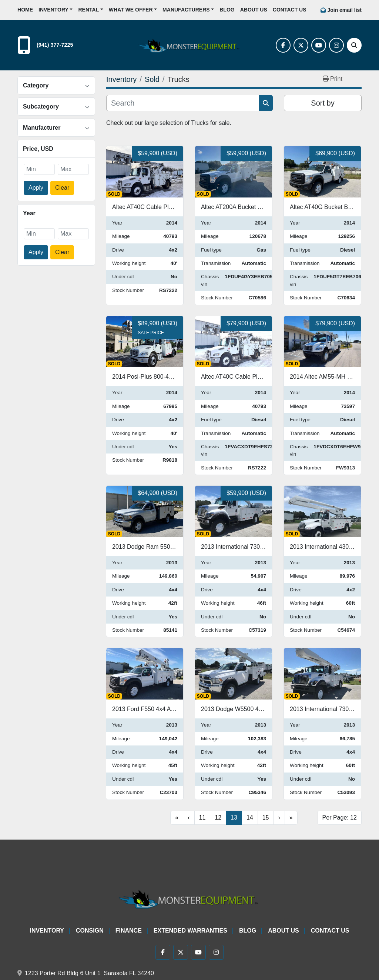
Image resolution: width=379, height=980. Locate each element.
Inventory (53, 10)
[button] (56, 10)
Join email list (344, 10)
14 (250, 818)
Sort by (323, 103)
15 (266, 818)
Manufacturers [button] (186, 10)
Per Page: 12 (340, 818)
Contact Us (290, 10)
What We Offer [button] (131, 10)
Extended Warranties (190, 931)
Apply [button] (36, 188)
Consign (90, 931)
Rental (88, 10)
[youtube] (319, 45)
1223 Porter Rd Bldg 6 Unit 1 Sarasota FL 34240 (89, 973)
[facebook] (283, 45)
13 (234, 818)
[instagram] (336, 45)
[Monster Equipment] (189, 898)
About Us (254, 10)
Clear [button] (62, 188)
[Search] (354, 45)
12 (218, 818)
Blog (227, 10)
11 (202, 818)
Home (25, 10)
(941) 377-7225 (55, 45)
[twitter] (301, 45)
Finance (129, 931)
